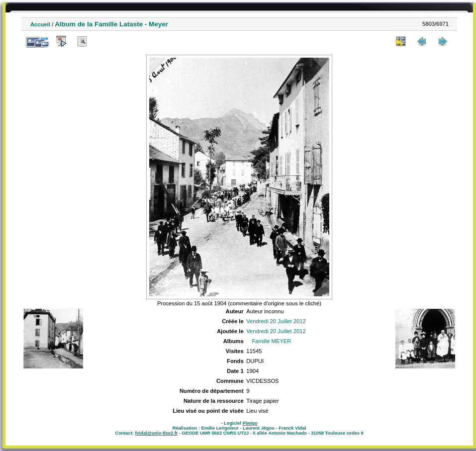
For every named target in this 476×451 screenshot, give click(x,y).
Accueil (40, 24)
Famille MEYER (271, 341)
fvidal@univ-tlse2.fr (156, 433)
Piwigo (250, 423)
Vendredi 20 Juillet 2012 (276, 321)
